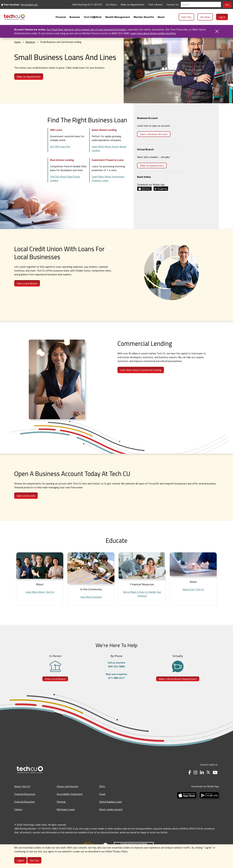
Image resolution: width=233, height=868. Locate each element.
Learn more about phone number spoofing (153, 33)
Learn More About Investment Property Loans (108, 178)
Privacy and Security (68, 786)
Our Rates (111, 4)
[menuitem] (14, 17)
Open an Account (26, 496)
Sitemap (61, 802)
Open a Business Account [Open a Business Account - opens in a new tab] (154, 134)
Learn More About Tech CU (40, 592)
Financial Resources (25, 794)
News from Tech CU (193, 589)
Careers (18, 809)
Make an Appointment (152, 165)
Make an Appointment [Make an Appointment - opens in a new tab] (133, 4)
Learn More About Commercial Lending (141, 370)
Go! (227, 4)
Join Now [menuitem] (205, 17)
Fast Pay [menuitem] (186, 17)
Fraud (102, 794)
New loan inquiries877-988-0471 (116, 676)
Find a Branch (155, 4)
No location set (29, 4)
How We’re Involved (91, 597)
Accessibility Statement (70, 794)
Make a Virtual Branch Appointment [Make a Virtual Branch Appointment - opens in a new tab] (178, 679)
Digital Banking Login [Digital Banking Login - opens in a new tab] (110, 802)
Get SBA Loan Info (60, 146)
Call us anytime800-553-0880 (116, 664)
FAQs (102, 786)
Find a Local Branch (27, 283)
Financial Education (24, 802)
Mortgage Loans (66, 809)
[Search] (201, 4)
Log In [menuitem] (222, 17)
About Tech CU (22, 786)
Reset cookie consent (111, 809)
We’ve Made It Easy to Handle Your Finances (142, 594)
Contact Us (173, 4)
